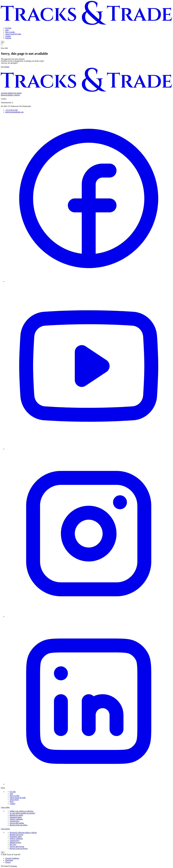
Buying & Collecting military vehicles (23, 833)
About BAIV (14, 800)
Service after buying (17, 846)
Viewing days (15, 821)
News (12, 802)
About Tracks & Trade (18, 798)
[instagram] (89, 617)
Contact (12, 804)
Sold (11, 794)
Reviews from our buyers (19, 848)
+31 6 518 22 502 (12, 110)
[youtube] (89, 449)
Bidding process (15, 843)
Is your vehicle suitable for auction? (22, 813)
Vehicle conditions (16, 819)
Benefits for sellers (16, 815)
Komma (14, 866)
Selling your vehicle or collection (21, 811)
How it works (15, 796)
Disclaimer (9, 860)
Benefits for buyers (16, 835)
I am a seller (5, 807)
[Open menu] (2, 44)
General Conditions (12, 858)
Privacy (8, 862)
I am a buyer (5, 829)
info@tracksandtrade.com (14, 112)
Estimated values (16, 817)
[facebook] (89, 281)
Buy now (13, 845)
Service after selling (17, 823)
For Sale (13, 792)
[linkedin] (89, 784)
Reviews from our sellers (19, 825)
